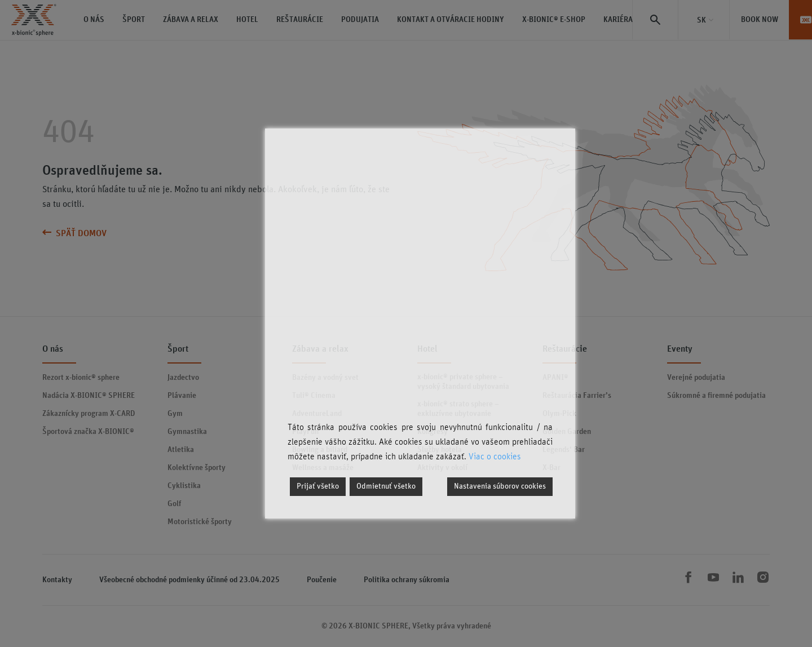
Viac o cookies (495, 457)
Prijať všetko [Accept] (318, 486)
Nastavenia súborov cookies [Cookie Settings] (500, 486)
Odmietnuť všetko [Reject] (386, 486)
